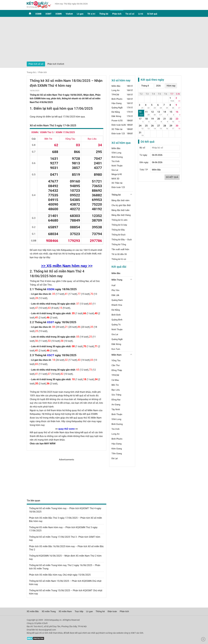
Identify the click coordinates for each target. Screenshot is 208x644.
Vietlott (69, 14)
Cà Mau (115, 380)
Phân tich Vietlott (56, 64)
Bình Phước (117, 99)
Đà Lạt (115, 458)
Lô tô (141, 14)
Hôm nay (171, 86)
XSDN (51, 289)
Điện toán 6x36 (119, 125)
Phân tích (117, 14)
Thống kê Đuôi (119, 235)
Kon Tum (116, 349)
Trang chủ (31, 72)
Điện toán (112, 611)
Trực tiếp (79, 611)
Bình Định (116, 315)
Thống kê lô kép (119, 225)
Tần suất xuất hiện (120, 249)
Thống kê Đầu (118, 230)
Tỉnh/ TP (144, 170)
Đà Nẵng (116, 112)
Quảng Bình (117, 320)
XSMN (59, 14)
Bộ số (142, 148)
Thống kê (104, 14)
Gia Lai (115, 170)
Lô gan (80, 14)
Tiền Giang (117, 454)
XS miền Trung (49, 611)
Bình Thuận (117, 414)
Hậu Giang (116, 103)
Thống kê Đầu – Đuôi (122, 240)
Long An (115, 90)
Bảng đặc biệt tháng (121, 215)
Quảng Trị (116, 325)
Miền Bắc (116, 86)
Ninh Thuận (117, 166)
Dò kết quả (172, 177)
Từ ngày (143, 155)
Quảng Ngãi (117, 108)
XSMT (48, 14)
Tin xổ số (130, 14)
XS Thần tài (117, 129)
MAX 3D (115, 179)
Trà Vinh (115, 161)
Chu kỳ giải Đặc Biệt (121, 205)
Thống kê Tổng (119, 244)
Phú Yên (115, 290)
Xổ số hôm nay (121, 80)
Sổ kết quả (152, 14)
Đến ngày (144, 162)
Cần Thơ (116, 365)
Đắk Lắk (115, 295)
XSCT (51, 355)
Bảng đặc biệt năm (120, 200)
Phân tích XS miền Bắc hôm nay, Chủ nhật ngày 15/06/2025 (60, 575)
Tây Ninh (116, 409)
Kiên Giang (117, 449)
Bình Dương (117, 157)
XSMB (38, 14)
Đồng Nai (116, 400)
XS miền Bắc (33, 611)
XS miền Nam (65, 611)
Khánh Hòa (117, 305)
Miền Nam (116, 355)
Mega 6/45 (117, 174)
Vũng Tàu (116, 360)
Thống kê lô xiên (119, 220)
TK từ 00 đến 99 (119, 254)
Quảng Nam (117, 300)
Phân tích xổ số (36, 64)
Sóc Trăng (116, 395)
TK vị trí (91, 14)
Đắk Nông (116, 116)
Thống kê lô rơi (119, 259)
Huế (113, 285)
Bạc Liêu (116, 390)
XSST (50, 322)
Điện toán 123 (118, 134)
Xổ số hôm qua (121, 143)
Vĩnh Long (116, 153)
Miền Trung (117, 280)
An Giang (116, 405)
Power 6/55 (117, 121)
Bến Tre (115, 385)
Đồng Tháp (117, 370)
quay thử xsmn (66, 429)
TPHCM (115, 95)
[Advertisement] (104, 40)
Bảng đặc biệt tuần (120, 210)
